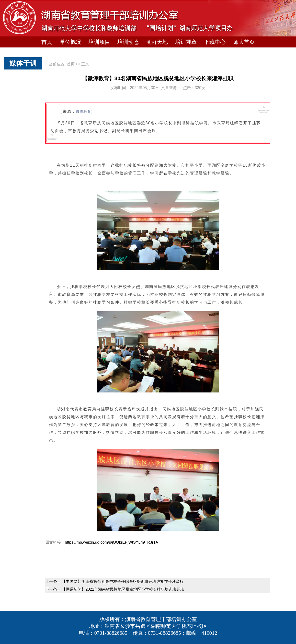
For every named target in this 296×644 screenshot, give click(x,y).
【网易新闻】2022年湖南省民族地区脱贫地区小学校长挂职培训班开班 (123, 589)
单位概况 (70, 42)
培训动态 (128, 42)
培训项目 (99, 42)
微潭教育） (85, 111)
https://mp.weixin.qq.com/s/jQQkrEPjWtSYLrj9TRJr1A (111, 542)
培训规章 (186, 42)
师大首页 (244, 42)
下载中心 (215, 42)
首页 (47, 42)
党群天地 (157, 42)
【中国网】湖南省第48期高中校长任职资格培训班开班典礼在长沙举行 (123, 581)
